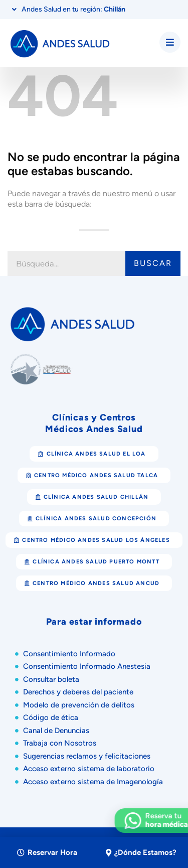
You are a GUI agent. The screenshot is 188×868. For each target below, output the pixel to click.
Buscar (153, 263)
